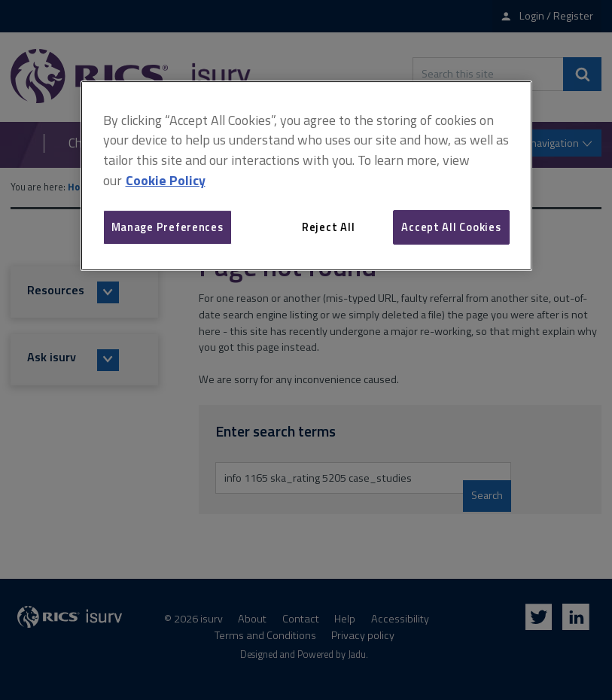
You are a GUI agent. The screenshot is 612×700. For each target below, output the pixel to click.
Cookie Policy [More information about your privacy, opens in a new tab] (166, 180)
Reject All (328, 227)
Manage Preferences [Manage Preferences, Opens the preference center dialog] (167, 227)
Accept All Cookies (451, 227)
